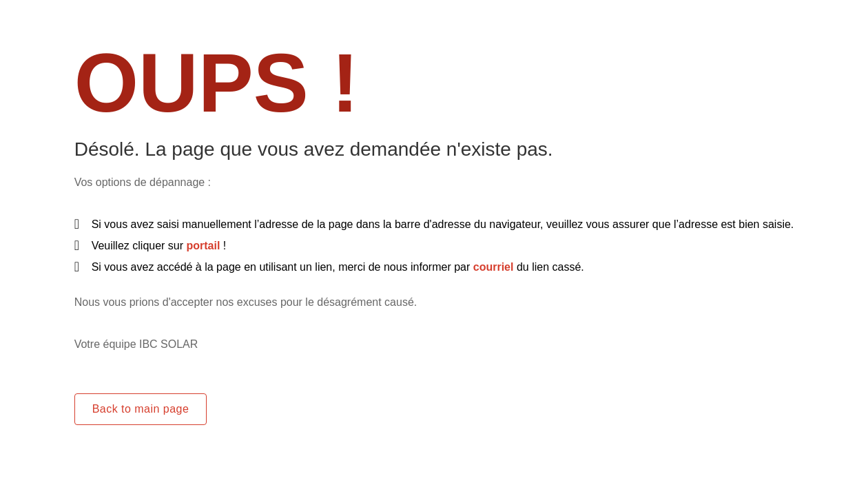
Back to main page (141, 409)
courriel (494, 267)
